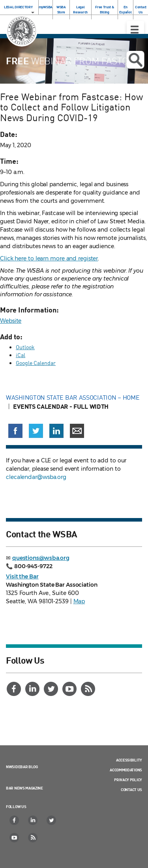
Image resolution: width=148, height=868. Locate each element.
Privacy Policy (128, 780)
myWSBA (46, 7)
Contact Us (141, 9)
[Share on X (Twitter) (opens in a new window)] (36, 431)
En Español (125, 9)
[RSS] (89, 689)
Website (11, 321)
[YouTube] (70, 689)
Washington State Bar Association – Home (73, 397)
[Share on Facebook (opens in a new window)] (15, 431)
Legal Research (80, 9)
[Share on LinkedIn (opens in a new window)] (56, 431)
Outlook (25, 347)
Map (79, 601)
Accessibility (129, 760)
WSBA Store (61, 9)
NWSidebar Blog (22, 767)
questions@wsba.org (41, 558)
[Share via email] (77, 431)
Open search (135, 60)
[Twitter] (52, 689)
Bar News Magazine (24, 788)
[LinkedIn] (33, 689)
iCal (21, 355)
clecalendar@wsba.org (36, 477)
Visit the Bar (22, 576)
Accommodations (126, 770)
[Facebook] (15, 689)
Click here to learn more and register (49, 258)
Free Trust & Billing (104, 9)
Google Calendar (36, 363)
